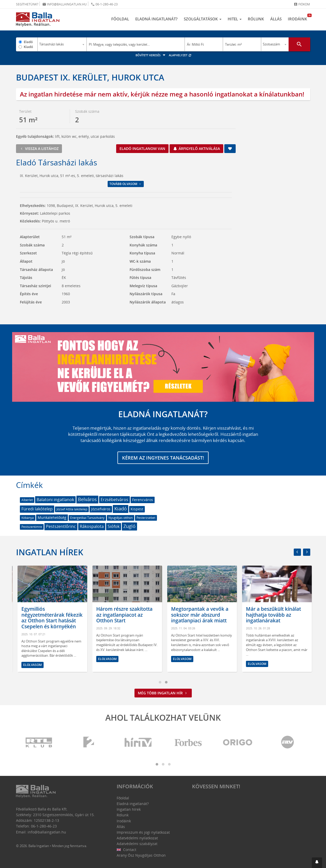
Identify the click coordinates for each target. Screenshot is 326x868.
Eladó (28, 42)
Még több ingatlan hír (163, 693)
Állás (276, 19)
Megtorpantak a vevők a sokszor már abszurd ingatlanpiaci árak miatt (214, 615)
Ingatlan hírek (50, 552)
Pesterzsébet (146, 518)
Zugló (129, 526)
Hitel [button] (235, 19)
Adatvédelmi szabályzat (137, 844)
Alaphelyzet (180, 55)
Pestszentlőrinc (61, 526)
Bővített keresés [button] (151, 55)
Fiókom (302, 4)
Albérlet (27, 500)
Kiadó (28, 47)
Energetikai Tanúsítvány (87, 518)
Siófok (114, 526)
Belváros (87, 499)
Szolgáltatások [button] (203, 19)
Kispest (137, 509)
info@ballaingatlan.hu (65, 4)
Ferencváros (143, 500)
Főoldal (120, 19)
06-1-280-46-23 (104, 4)
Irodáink (299, 18)
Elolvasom (47, 665)
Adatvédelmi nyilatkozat (137, 838)
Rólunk (256, 19)
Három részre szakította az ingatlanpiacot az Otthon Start (139, 615)
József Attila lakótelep (72, 509)
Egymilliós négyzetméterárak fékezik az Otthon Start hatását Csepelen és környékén (66, 618)
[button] (317, 863)
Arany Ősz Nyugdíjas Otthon (141, 855)
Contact (127, 850)
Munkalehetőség (52, 517)
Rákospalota (92, 526)
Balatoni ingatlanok (55, 500)
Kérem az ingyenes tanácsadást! (163, 458)
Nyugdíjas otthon (121, 518)
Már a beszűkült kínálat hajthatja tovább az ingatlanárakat (288, 615)
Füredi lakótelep (37, 509)
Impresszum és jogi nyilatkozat (143, 832)
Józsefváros (101, 509)
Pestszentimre (32, 527)
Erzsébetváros (114, 500)
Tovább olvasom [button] (126, 184)
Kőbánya (28, 518)
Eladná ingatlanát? (156, 19)
